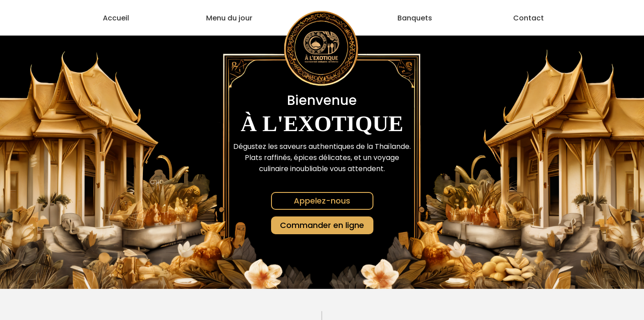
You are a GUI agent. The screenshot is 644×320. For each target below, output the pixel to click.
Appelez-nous (322, 201)
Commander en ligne (322, 225)
